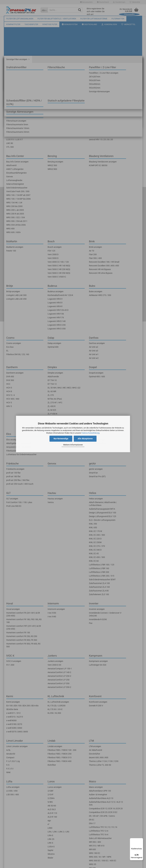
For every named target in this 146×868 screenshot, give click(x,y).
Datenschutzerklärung (90, 433)
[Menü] (141, 840)
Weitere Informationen (73, 445)
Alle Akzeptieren (85, 439)
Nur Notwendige (61, 439)
